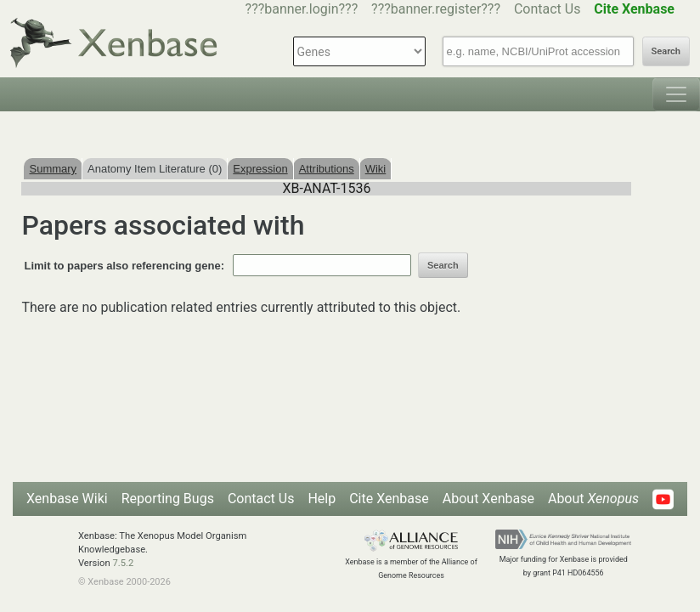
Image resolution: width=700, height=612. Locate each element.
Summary (53, 169)
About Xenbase (488, 499)
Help (322, 499)
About (593, 499)
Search (666, 51)
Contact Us (548, 9)
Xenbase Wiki (67, 499)
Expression (260, 169)
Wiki (376, 169)
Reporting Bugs (168, 499)
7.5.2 (123, 563)
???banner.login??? (302, 9)
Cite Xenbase (389, 499)
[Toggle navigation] (676, 94)
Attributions (327, 169)
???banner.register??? (436, 9)
